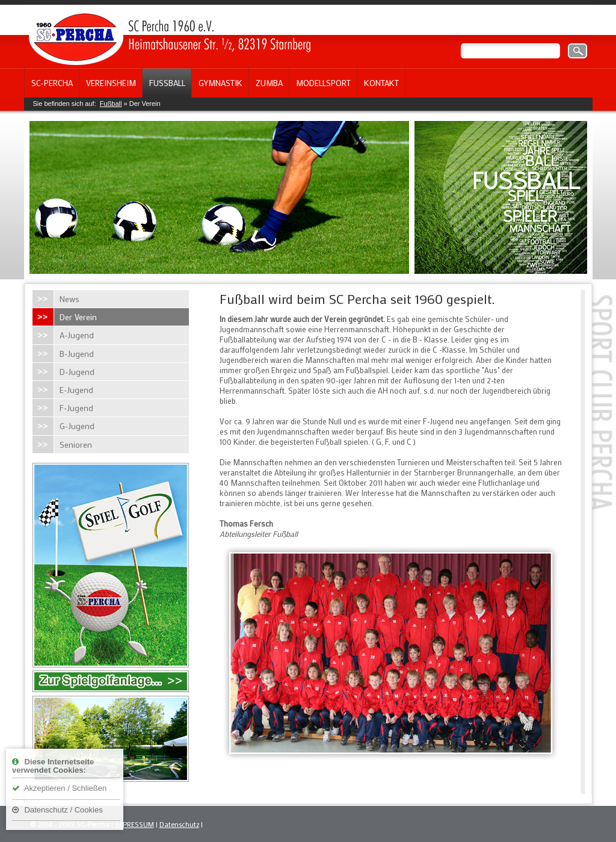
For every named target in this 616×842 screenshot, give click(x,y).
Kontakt (381, 83)
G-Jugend (77, 426)
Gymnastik (220, 83)
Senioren (76, 444)
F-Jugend (76, 408)
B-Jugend (77, 354)
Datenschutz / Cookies (57, 810)
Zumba (269, 83)
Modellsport (323, 83)
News (69, 299)
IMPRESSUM (134, 824)
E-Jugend (76, 390)
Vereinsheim (111, 83)
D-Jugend (77, 372)
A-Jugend (77, 335)
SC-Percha (52, 83)
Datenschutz (179, 824)
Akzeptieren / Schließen (59, 788)
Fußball (167, 83)
